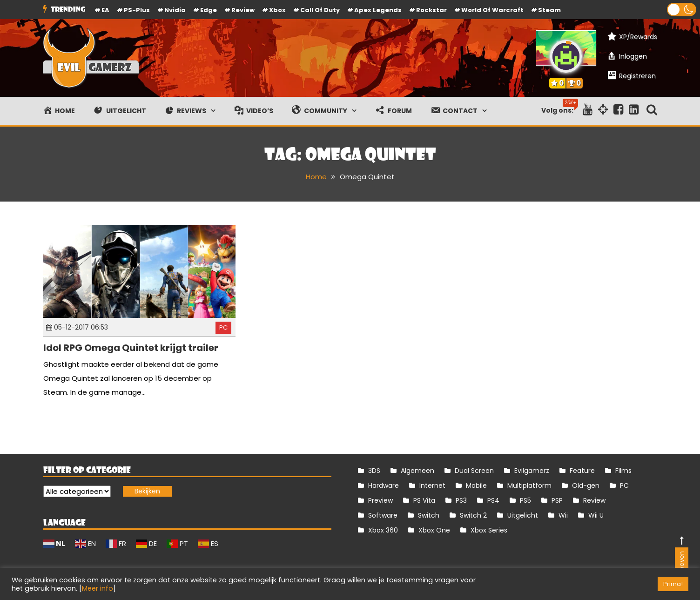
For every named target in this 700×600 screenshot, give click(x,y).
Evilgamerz (532, 471)
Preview (380, 500)
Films (623, 471)
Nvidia (175, 10)
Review (594, 500)
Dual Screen (474, 471)
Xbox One (434, 530)
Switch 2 (473, 515)
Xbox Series (489, 530)
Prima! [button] (673, 584)
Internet (432, 485)
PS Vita (424, 500)
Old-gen (586, 485)
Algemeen (417, 471)
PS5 (525, 500)
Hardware (384, 485)
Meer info (98, 588)
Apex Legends (378, 10)
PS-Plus (137, 10)
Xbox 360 (383, 530)
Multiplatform (529, 485)
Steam (549, 10)
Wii (563, 515)
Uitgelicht (523, 515)
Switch (429, 515)
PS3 (461, 500)
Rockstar (431, 10)
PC (223, 327)
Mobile (476, 485)
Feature (582, 471)
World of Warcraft (492, 10)
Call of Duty (320, 10)
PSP (557, 500)
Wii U (596, 515)
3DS (374, 471)
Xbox (277, 10)
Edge (209, 10)
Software (383, 515)
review (243, 10)
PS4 (493, 500)
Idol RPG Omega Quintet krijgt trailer (131, 348)
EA (105, 10)
